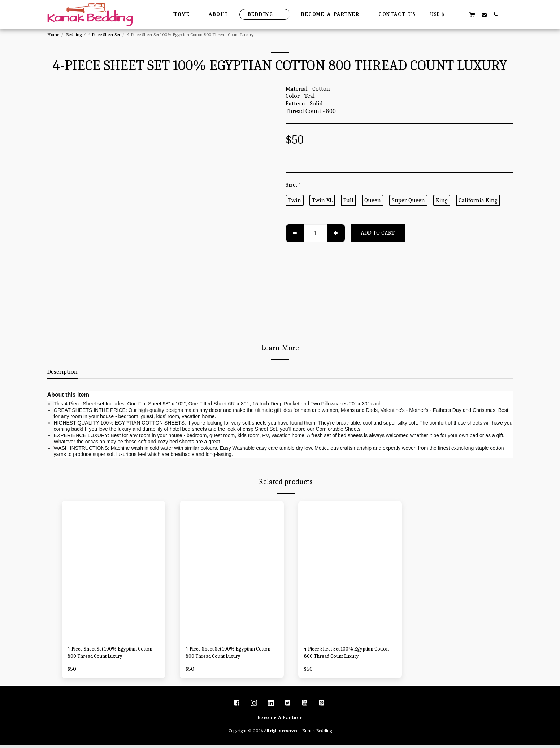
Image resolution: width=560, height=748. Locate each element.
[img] (114, 570)
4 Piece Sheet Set (104, 34)
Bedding (74, 34)
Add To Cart (378, 233)
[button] (460, 14)
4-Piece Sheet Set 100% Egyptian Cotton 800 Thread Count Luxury (110, 654)
